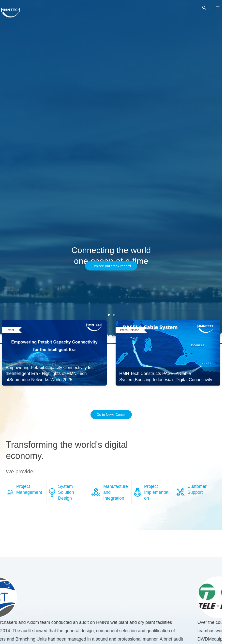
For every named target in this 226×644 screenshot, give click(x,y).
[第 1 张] (109, 315)
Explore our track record (111, 266)
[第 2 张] (114, 315)
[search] (204, 8)
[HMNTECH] (10, 13)
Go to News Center (111, 415)
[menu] (218, 8)
